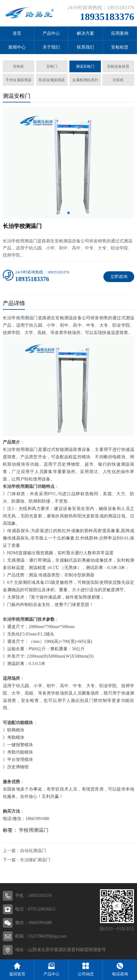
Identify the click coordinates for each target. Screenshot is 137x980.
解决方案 (85, 33)
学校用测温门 (34, 830)
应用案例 (120, 33)
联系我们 (85, 47)
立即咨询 (119, 277)
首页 (17, 33)
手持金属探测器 (19, 80)
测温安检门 (85, 66)
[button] (68, 213)
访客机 (118, 80)
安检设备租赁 (118, 66)
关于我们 (51, 47)
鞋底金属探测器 (52, 80)
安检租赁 (120, 47)
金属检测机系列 (85, 80)
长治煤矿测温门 (35, 860)
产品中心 (51, 33)
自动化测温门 (33, 851)
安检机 (19, 66)
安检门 (52, 66)
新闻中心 (17, 47)
